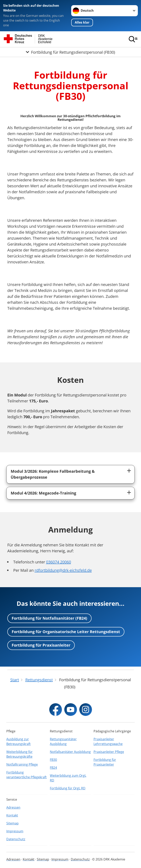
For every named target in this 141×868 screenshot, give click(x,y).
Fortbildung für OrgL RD (68, 788)
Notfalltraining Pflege (22, 764)
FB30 (53, 760)
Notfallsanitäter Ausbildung (70, 752)
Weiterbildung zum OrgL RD (68, 778)
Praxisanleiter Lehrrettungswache (108, 741)
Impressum (15, 831)
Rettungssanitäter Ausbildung (63, 741)
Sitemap (12, 823)
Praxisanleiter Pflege (109, 752)
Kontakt (12, 815)
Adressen (13, 807)
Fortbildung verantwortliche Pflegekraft (26, 775)
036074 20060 (59, 562)
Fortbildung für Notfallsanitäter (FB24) (49, 618)
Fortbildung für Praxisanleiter (41, 645)
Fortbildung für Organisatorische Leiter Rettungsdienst (66, 632)
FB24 (53, 768)
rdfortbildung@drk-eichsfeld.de (63, 570)
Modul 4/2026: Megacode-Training (43, 493)
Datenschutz (16, 839)
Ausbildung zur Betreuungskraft (18, 741)
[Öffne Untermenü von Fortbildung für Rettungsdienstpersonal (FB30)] (70, 52)
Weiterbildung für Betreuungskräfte (19, 754)
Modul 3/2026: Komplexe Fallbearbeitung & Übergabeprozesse (53, 474)
